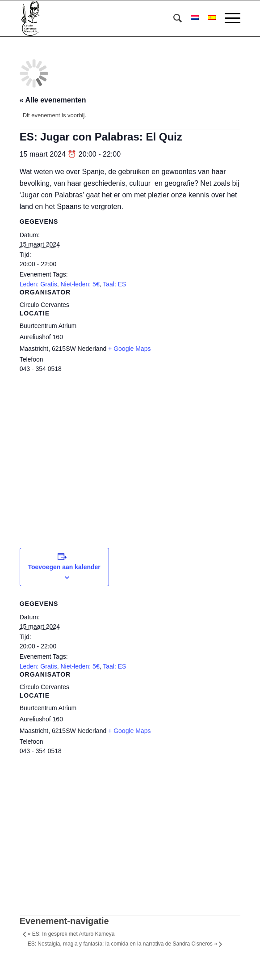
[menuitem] (173, 18)
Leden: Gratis (38, 284)
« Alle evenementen (53, 100)
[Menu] (228, 18)
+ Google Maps (129, 349)
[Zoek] (173, 18)
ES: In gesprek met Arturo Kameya (71, 934)
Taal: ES (114, 284)
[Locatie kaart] (130, 452)
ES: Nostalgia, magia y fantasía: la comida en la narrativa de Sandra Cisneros (122, 944)
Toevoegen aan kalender (64, 567)
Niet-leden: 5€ (80, 284)
